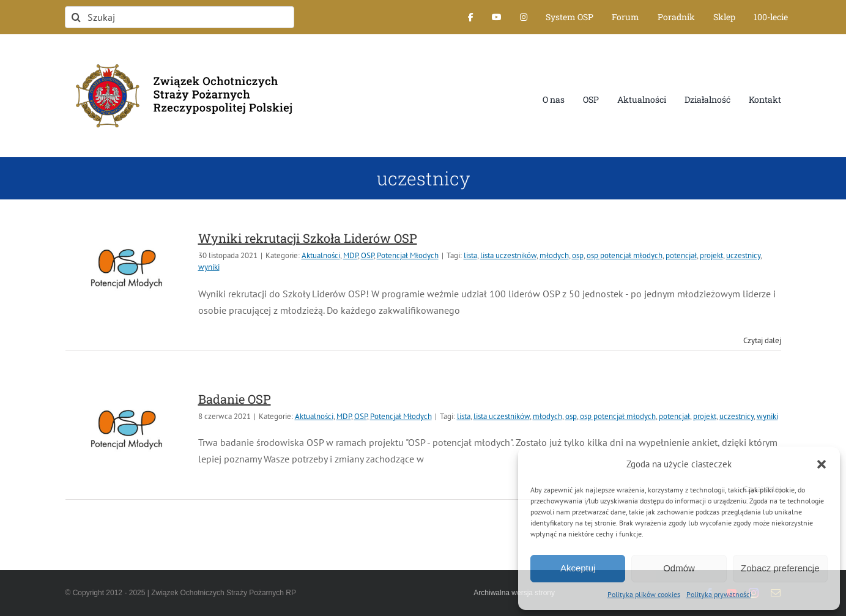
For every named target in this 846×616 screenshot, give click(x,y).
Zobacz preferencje (780, 568)
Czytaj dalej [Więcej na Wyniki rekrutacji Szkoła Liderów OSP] (762, 340)
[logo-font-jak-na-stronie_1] (179, 58)
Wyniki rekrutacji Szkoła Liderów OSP (308, 238)
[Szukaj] (179, 17)
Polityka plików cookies (644, 594)
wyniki (209, 267)
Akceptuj (578, 568)
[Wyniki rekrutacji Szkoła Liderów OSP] (127, 269)
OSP (367, 255)
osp (578, 255)
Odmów (679, 568)
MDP (351, 255)
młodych (554, 255)
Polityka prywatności (719, 594)
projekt (711, 255)
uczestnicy (743, 255)
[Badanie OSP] (127, 429)
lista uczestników (508, 255)
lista (470, 255)
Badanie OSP (235, 399)
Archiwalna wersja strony (514, 593)
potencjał (681, 255)
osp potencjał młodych (625, 255)
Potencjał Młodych (408, 255)
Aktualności (321, 255)
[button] (822, 464)
